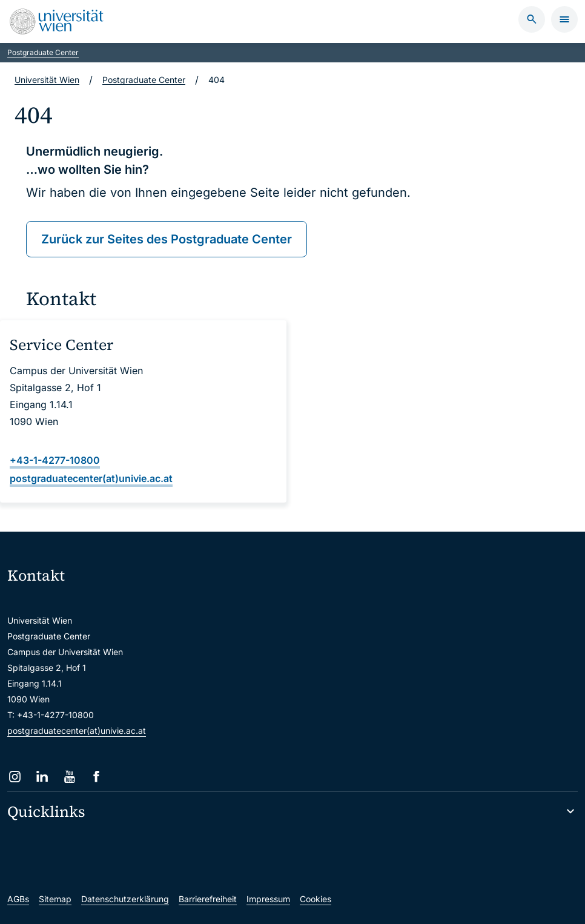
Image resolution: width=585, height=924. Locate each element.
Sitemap (55, 899)
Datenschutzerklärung (125, 899)
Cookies (316, 899)
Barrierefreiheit (208, 899)
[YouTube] (69, 777)
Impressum (268, 899)
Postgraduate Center (43, 52)
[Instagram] (15, 777)
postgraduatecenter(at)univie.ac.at (77, 731)
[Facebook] (97, 777)
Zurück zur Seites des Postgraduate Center (167, 239)
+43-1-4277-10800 (55, 460)
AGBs (18, 899)
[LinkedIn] (42, 777)
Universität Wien (47, 80)
